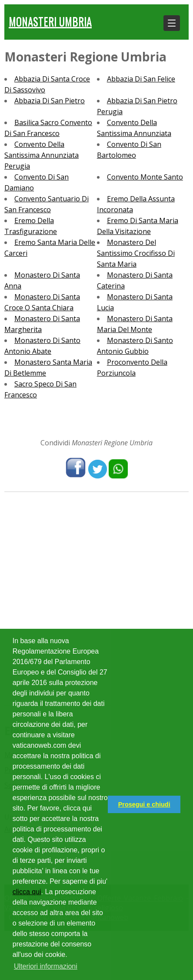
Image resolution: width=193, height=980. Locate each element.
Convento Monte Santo (145, 177)
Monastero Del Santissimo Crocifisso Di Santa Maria (136, 253)
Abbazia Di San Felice (141, 79)
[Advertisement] (96, 597)
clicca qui (27, 892)
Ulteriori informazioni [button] (46, 966)
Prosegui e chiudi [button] (144, 804)
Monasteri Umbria (50, 21)
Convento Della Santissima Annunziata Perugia (42, 155)
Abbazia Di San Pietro (50, 101)
